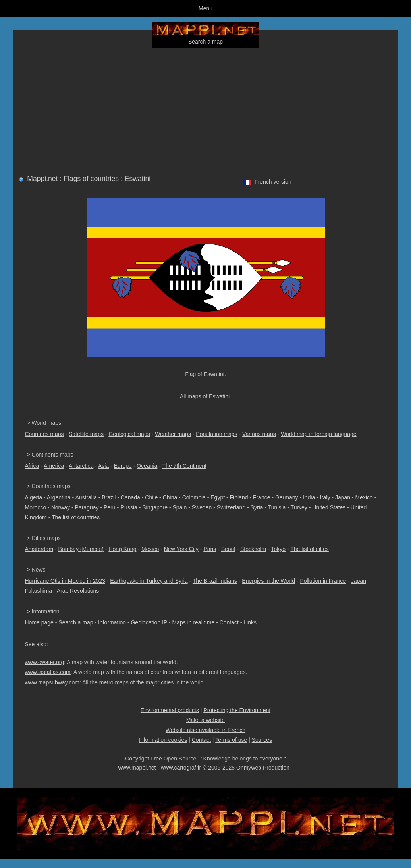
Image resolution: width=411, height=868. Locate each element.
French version (273, 182)
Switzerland (231, 507)
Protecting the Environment (237, 710)
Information (112, 622)
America (54, 466)
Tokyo (278, 549)
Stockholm (253, 549)
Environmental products (170, 710)
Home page (39, 622)
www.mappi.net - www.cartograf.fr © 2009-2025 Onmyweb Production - (206, 768)
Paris (210, 549)
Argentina (59, 497)
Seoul (228, 549)
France (262, 497)
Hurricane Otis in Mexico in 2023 (65, 581)
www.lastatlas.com (48, 672)
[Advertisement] (206, 109)
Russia (129, 507)
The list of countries (76, 517)
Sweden (202, 507)
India (309, 497)
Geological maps (129, 434)
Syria (257, 507)
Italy (325, 497)
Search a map (205, 42)
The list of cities (309, 549)
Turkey (299, 507)
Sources (262, 740)
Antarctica (81, 466)
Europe (123, 466)
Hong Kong (122, 549)
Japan (343, 497)
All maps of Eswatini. (205, 396)
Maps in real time (194, 622)
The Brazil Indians (215, 581)
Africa (32, 466)
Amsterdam (39, 549)
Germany (287, 497)
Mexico (364, 497)
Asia (103, 466)
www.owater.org (45, 662)
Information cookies (163, 740)
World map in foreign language (318, 434)
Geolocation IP (149, 622)
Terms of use (231, 740)
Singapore (155, 507)
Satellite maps (86, 434)
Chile (151, 497)
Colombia (194, 497)
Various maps (259, 434)
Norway (61, 507)
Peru (110, 507)
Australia (86, 497)
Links (250, 622)
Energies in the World (268, 581)
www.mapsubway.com (52, 682)
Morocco (36, 507)
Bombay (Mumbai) (81, 549)
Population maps (216, 434)
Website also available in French (205, 730)
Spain (180, 507)
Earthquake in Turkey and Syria (149, 581)
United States (329, 507)
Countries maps (44, 434)
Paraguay (87, 507)
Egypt (218, 497)
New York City (181, 549)
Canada (130, 497)
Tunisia (277, 507)
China (170, 497)
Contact (229, 622)
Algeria (34, 497)
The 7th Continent (184, 466)
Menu (205, 8)
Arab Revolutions (78, 591)
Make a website (205, 720)
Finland (239, 497)
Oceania (147, 466)
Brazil (109, 497)
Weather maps (173, 434)
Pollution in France (323, 581)
